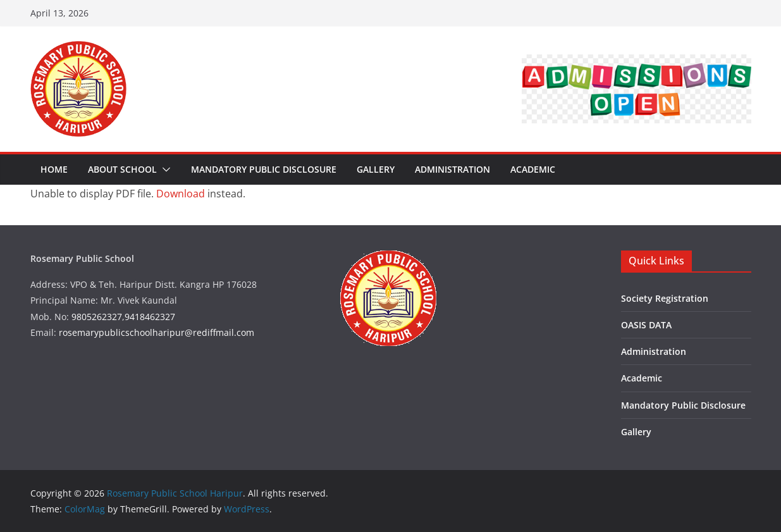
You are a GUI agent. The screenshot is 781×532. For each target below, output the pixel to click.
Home (54, 169)
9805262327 (97, 317)
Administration (452, 169)
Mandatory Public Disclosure (264, 169)
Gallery (376, 169)
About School (122, 169)
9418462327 (150, 317)
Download (181, 194)
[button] (164, 170)
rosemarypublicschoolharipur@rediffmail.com (157, 332)
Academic (533, 169)
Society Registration (665, 298)
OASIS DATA (646, 325)
